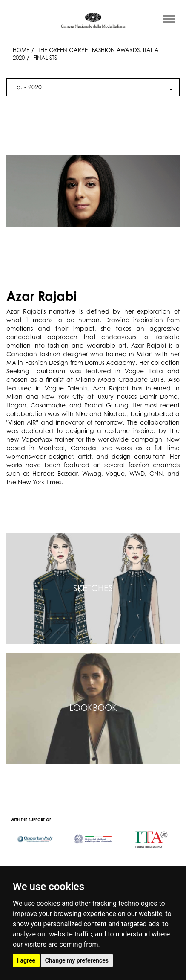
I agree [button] (26, 960)
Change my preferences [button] (77, 960)
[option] (35, 835)
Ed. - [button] (93, 87)
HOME (21, 50)
